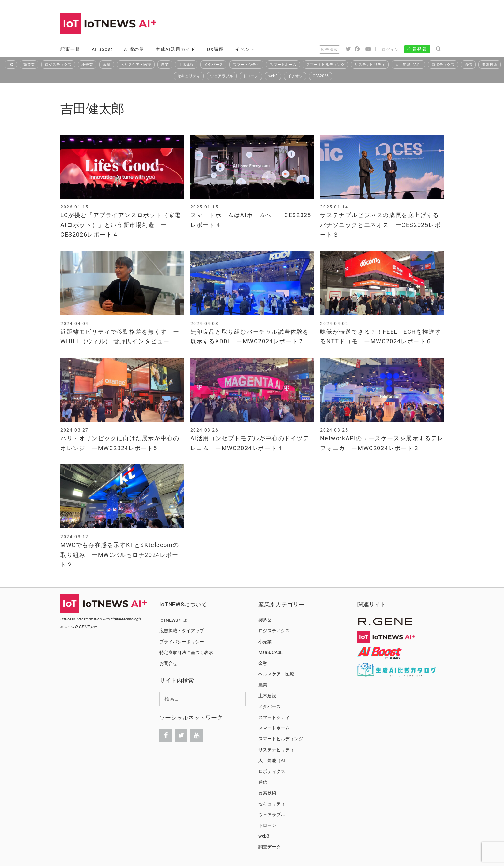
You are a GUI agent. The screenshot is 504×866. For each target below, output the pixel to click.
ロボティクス (443, 65)
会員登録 (417, 49)
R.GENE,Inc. (87, 627)
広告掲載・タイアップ (182, 631)
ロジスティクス (58, 65)
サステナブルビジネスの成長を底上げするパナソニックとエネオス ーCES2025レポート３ (380, 225)
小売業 (87, 65)
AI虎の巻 (134, 49)
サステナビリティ (370, 65)
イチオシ (295, 76)
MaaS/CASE (271, 652)
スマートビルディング (325, 65)
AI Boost (102, 49)
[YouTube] (196, 736)
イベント (245, 49)
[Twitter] (181, 736)
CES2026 (321, 76)
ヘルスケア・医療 (136, 65)
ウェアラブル (222, 76)
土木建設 (186, 65)
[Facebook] (166, 736)
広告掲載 (329, 50)
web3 (273, 76)
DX (11, 65)
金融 (107, 65)
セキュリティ (189, 76)
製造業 (29, 65)
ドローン (251, 76)
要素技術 (490, 65)
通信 (468, 65)
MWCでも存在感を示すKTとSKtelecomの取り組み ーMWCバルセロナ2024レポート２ (120, 555)
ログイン (390, 50)
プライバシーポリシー (182, 642)
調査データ (270, 847)
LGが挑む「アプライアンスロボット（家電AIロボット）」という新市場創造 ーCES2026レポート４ (121, 225)
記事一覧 (70, 49)
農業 (165, 65)
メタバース (213, 65)
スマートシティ (246, 65)
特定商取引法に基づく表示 (186, 652)
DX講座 (215, 49)
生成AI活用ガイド (176, 49)
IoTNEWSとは (173, 620)
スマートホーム (283, 65)
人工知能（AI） (408, 65)
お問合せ (168, 663)
